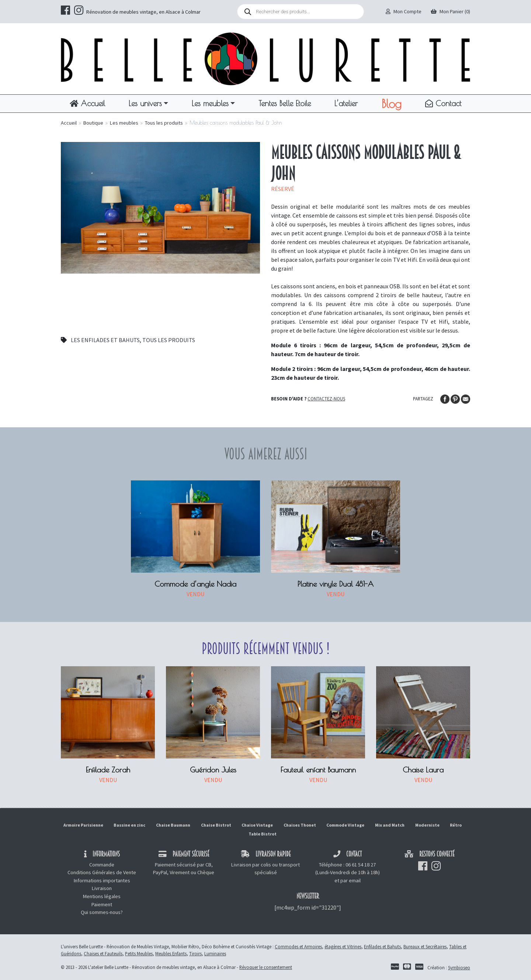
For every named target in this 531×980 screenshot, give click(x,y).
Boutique (93, 123)
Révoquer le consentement (266, 967)
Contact (443, 103)
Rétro (456, 825)
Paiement (102, 904)
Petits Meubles (139, 953)
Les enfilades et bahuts (105, 340)
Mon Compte (404, 11)
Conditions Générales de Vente (102, 872)
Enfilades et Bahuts (382, 946)
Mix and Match (390, 825)
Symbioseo (459, 967)
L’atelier (346, 103)
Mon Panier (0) (450, 11)
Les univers (145, 103)
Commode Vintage (345, 825)
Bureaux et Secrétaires (425, 946)
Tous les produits (164, 123)
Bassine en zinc (129, 825)
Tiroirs (195, 953)
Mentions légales (102, 896)
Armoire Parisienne (83, 825)
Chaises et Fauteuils (103, 953)
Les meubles (210, 103)
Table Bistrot (263, 834)
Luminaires (215, 953)
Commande (102, 865)
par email (350, 880)
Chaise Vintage (257, 825)
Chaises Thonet (300, 825)
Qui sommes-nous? (102, 912)
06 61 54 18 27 (361, 865)
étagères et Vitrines (343, 946)
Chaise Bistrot (216, 825)
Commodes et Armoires (298, 946)
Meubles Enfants (171, 953)
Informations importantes (102, 880)
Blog (391, 104)
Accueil (87, 103)
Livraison (102, 888)
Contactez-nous (326, 399)
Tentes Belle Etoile (285, 103)
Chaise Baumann (173, 825)
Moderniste (427, 825)
